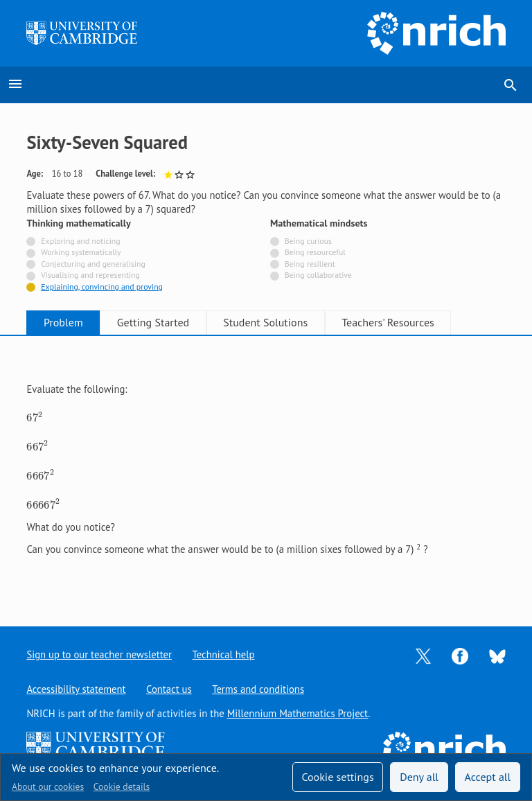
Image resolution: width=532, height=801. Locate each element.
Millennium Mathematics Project (298, 713)
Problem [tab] (66, 322)
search (511, 85)
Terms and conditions (259, 689)
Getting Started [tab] (161, 322)
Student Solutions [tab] (278, 322)
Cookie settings (337, 777)
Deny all (419, 777)
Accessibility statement (76, 689)
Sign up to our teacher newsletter (99, 654)
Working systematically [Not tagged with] (81, 252)
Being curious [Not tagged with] (308, 241)
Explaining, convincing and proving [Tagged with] (102, 287)
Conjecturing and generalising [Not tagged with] (93, 264)
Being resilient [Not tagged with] (310, 264)
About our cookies (48, 786)
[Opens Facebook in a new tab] (460, 655)
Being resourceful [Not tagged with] (315, 252)
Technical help (224, 654)
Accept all (488, 777)
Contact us (169, 689)
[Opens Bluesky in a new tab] (497, 655)
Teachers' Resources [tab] (406, 322)
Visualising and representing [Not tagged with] (90, 275)
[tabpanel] (266, 469)
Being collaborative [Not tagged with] (318, 275)
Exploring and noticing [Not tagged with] (80, 241)
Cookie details (122, 786)
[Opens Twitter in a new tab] (423, 655)
